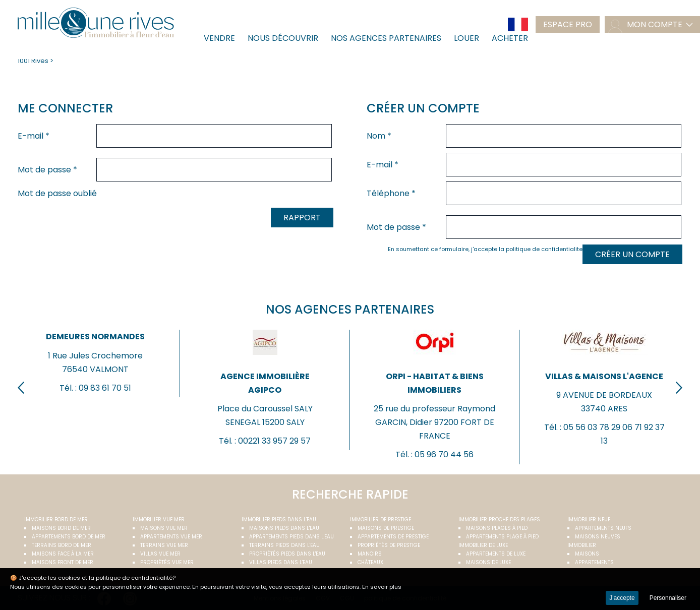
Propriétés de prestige (389, 545)
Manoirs (370, 554)
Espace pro (568, 24)
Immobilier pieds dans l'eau (279, 520)
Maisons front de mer (63, 562)
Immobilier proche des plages (499, 520)
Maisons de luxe (488, 562)
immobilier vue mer (159, 520)
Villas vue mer (160, 554)
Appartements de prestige (393, 537)
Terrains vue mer (164, 545)
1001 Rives (33, 61)
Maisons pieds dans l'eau (284, 528)
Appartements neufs (603, 528)
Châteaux (370, 562)
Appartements (594, 562)
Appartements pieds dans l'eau (291, 537)
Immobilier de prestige (381, 520)
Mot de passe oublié (57, 193)
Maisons (587, 554)
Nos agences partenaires (386, 38)
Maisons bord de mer (61, 528)
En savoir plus (382, 587)
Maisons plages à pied (497, 528)
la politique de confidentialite (541, 249)
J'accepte (622, 598)
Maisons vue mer (164, 528)
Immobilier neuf (589, 520)
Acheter (510, 38)
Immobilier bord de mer (56, 520)
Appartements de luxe (496, 554)
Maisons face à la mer (63, 554)
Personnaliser (668, 598)
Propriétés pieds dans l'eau (287, 554)
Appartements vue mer (171, 537)
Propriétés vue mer (167, 562)
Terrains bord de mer (62, 545)
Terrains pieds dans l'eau (284, 545)
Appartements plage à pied (502, 537)
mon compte (655, 24)
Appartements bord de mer (69, 537)
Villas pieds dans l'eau (281, 562)
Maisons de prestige (386, 528)
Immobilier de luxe (483, 545)
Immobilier (582, 545)
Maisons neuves (598, 537)
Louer (466, 38)
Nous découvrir (283, 38)
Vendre (219, 38)
